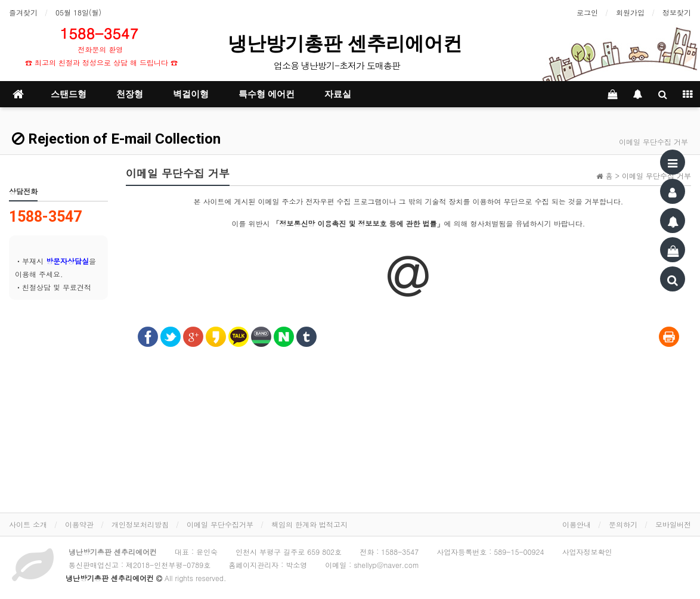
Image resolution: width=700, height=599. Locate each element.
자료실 (338, 94)
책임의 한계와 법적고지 (309, 524)
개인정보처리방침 (140, 524)
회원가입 (630, 12)
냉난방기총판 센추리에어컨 (348, 44)
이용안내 (577, 524)
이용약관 (79, 524)
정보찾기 (677, 12)
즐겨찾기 (23, 12)
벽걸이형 (191, 94)
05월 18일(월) (78, 12)
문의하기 (623, 524)
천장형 (130, 94)
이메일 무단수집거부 (220, 524)
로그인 (587, 12)
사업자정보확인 (587, 552)
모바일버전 (673, 524)
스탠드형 (69, 94)
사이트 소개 (28, 524)
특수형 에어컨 (267, 94)
